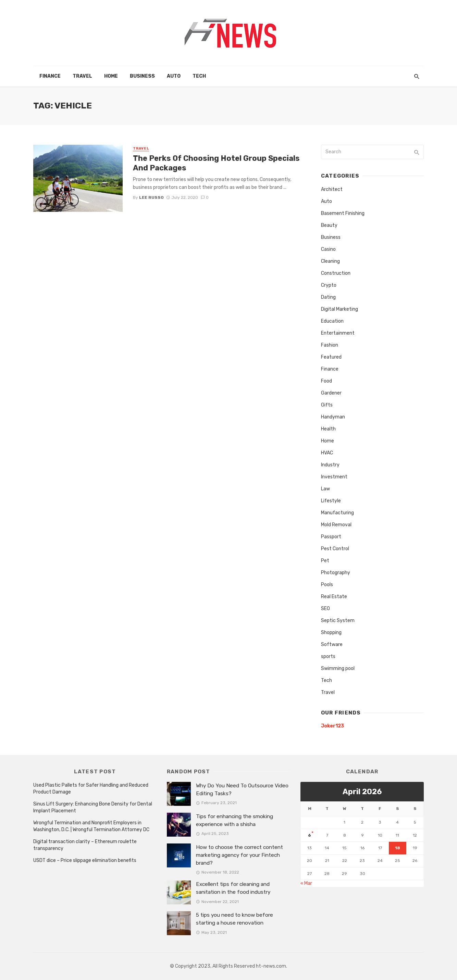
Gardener (331, 393)
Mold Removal (336, 525)
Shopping (331, 633)
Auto (174, 76)
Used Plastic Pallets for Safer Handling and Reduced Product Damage (91, 789)
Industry (330, 465)
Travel (82, 76)
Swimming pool (338, 668)
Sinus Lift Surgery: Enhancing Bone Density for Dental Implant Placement (93, 807)
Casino (328, 249)
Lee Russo (151, 197)
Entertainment (338, 333)
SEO (325, 609)
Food (326, 381)
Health (328, 429)
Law (325, 489)
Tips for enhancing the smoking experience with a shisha (234, 820)
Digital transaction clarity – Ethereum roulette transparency (85, 845)
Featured (331, 357)
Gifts (327, 405)
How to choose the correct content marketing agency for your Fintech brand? (239, 855)
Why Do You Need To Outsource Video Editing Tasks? (242, 790)
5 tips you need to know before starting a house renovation (234, 919)
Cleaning (330, 261)
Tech (199, 76)
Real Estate (334, 597)
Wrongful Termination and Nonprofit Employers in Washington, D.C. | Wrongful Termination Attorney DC (91, 826)
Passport (331, 537)
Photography (336, 573)
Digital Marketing (339, 309)
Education (332, 321)
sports (328, 656)
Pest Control (335, 549)
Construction (336, 273)
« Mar (306, 883)
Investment (334, 477)
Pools (327, 585)
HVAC (327, 453)
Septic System (338, 621)
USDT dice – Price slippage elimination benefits (85, 860)
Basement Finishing (343, 213)
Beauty (329, 225)
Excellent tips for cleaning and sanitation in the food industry (233, 888)
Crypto (329, 285)
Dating (328, 297)
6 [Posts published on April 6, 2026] (310, 835)
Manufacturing (337, 513)
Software (332, 644)
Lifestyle (331, 501)
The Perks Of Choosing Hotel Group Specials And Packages (216, 163)
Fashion (330, 345)
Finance (50, 76)
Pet (325, 561)
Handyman (333, 417)
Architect (332, 189)
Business (142, 76)
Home (111, 76)
